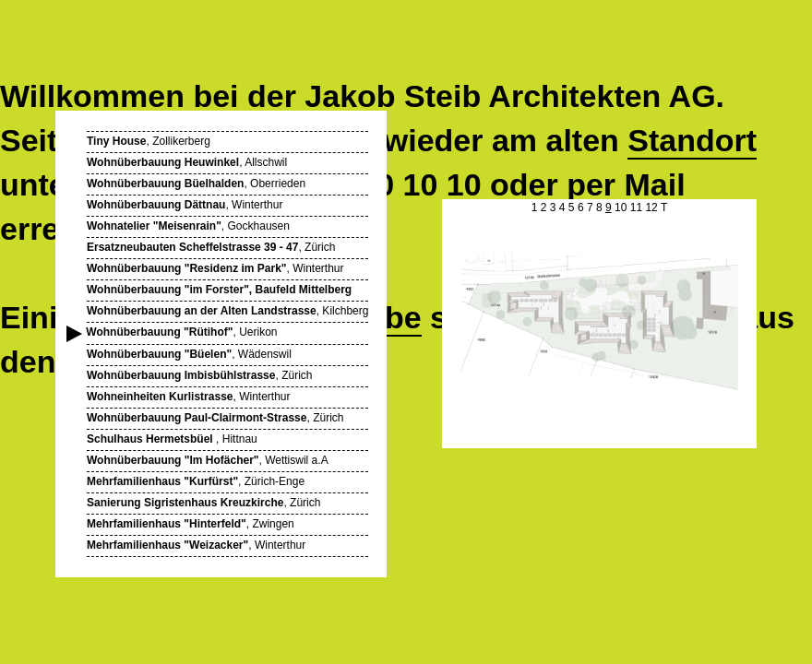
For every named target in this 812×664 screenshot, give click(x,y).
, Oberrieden (196, 184)
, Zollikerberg (149, 141)
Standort (692, 140)
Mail (655, 184)
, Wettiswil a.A (208, 460)
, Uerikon (182, 332)
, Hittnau (172, 439)
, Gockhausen (188, 226)
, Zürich (211, 247)
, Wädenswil (189, 354)
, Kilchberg (227, 311)
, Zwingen (191, 524)
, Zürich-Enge (196, 481)
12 (651, 207)
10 (621, 207)
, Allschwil (187, 162)
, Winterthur (185, 205)
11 (636, 207)
